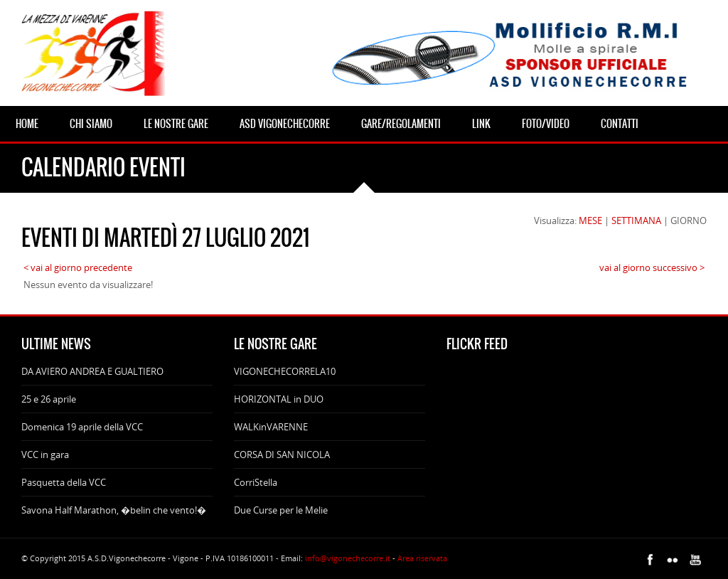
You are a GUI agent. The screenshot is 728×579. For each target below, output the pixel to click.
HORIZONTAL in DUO (279, 399)
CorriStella (256, 482)
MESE (590, 221)
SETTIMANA (636, 221)
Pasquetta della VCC (64, 482)
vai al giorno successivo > (652, 267)
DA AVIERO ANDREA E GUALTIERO (92, 371)
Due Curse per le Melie (281, 510)
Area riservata (422, 558)
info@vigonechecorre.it (348, 558)
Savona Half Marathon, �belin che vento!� (114, 510)
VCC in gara (45, 455)
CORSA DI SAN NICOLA (282, 455)
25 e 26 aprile (49, 399)
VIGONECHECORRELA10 (285, 371)
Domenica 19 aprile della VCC (82, 427)
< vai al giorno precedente (78, 267)
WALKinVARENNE (271, 427)
